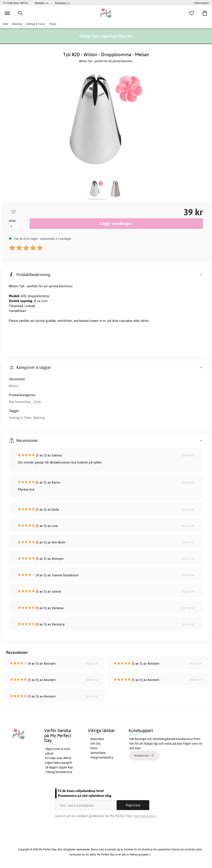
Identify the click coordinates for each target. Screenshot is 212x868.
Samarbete (98, 753)
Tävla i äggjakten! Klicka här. (112, 36)
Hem (5, 24)
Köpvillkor (97, 739)
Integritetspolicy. (145, 816)
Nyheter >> (42, 3)
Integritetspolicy (102, 757)
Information (201, 3)
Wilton (14, 386)
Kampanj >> (62, 3)
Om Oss (96, 744)
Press (94, 748)
